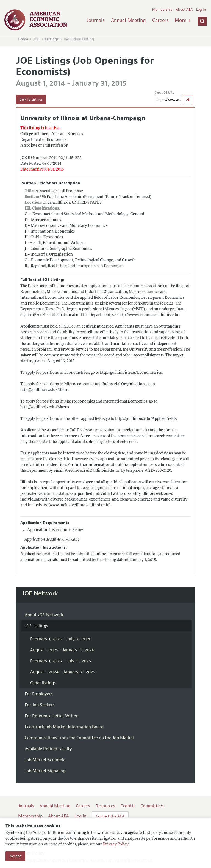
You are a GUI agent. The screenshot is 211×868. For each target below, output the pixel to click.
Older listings (43, 683)
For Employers (39, 694)
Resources (105, 806)
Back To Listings (31, 99)
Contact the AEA (110, 816)
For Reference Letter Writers (52, 716)
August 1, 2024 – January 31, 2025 (63, 672)
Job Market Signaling (45, 771)
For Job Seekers (40, 705)
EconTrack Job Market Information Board (64, 727)
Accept (15, 856)
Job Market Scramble (45, 760)
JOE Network (40, 593)
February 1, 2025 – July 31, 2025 (61, 661)
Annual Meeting (128, 20)
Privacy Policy (116, 845)
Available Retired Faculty (48, 749)
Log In (201, 10)
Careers (160, 20)
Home (23, 39)
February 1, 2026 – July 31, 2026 (61, 639)
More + (183, 20)
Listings (52, 39)
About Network (44, 615)
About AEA (184, 10)
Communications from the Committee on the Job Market (79, 738)
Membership (162, 10)
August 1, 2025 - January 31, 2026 (62, 650)
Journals (96, 20)
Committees (152, 806)
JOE (37, 39)
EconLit (128, 806)
